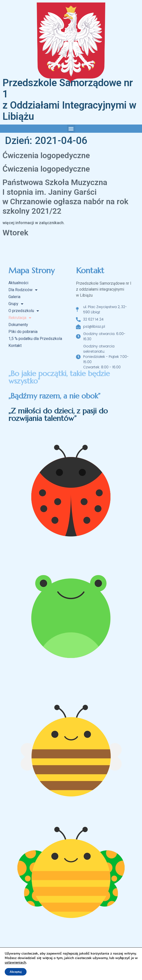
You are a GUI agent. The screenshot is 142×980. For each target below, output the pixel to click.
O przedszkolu (24, 311)
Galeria (14, 297)
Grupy (16, 304)
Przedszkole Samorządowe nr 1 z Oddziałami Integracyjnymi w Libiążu (69, 100)
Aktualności (18, 283)
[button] (71, 129)
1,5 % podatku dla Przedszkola (35, 339)
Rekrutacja (20, 318)
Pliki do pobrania (23, 332)
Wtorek (15, 233)
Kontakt (15, 346)
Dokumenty (18, 325)
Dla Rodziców (23, 290)
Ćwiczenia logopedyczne (46, 155)
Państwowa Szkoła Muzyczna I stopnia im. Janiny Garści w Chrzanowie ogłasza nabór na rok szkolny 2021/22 (65, 197)
